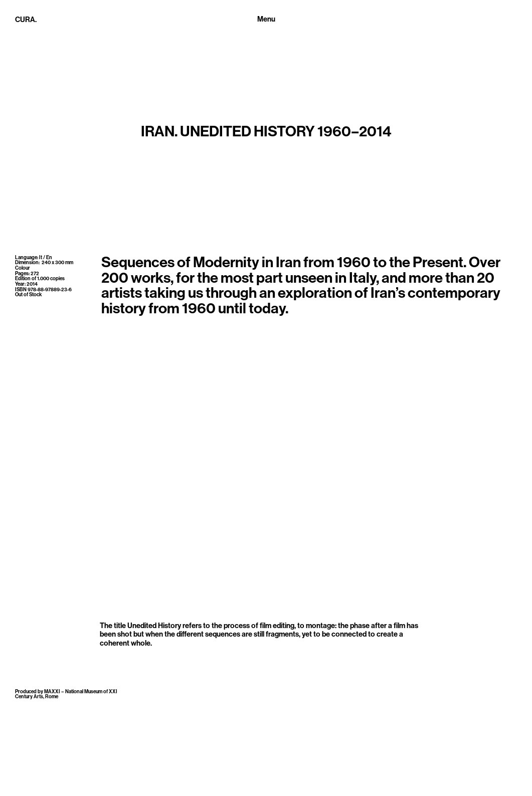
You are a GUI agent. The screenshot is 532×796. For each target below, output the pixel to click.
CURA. (26, 20)
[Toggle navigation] (266, 20)
